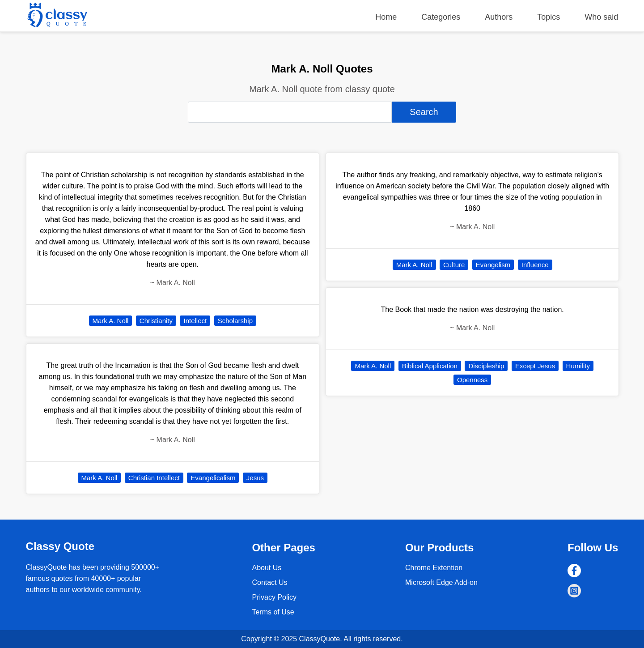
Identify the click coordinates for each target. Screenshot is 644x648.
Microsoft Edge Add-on (441, 582)
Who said (601, 17)
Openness (472, 380)
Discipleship (486, 366)
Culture (454, 265)
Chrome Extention (434, 568)
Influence (535, 265)
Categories (441, 17)
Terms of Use (273, 612)
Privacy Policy (274, 597)
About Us (267, 568)
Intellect (195, 321)
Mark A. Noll (111, 321)
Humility (578, 366)
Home (386, 17)
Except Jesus (535, 366)
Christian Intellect (154, 478)
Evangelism (493, 265)
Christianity (156, 321)
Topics (549, 17)
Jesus (255, 478)
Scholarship (235, 321)
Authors (499, 17)
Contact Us (269, 582)
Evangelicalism (213, 478)
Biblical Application (430, 366)
